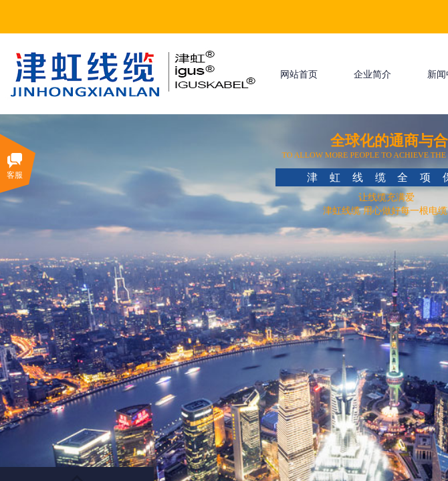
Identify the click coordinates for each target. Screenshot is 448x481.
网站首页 (299, 74)
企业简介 (372, 74)
